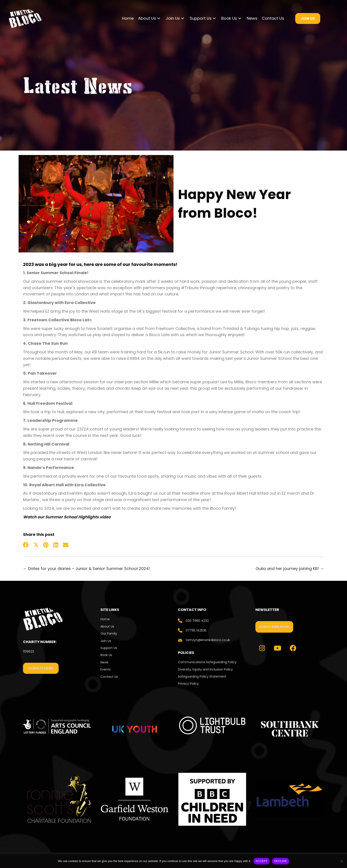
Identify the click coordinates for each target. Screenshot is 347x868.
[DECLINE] (341, 861)
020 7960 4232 (197, 621)
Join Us (106, 641)
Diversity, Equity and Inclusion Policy (205, 669)
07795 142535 (196, 630)
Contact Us (110, 677)
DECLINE (281, 861)
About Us (107, 626)
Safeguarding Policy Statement (202, 676)
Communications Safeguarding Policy (207, 662)
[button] (159, 18)
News (104, 662)
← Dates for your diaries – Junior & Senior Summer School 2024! (87, 569)
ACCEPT (262, 861)
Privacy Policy (188, 684)
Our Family (109, 634)
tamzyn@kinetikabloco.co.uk (208, 640)
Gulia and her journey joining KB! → (290, 569)
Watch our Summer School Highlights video (67, 517)
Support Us (109, 648)
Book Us (106, 655)
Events (106, 669)
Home (105, 619)
